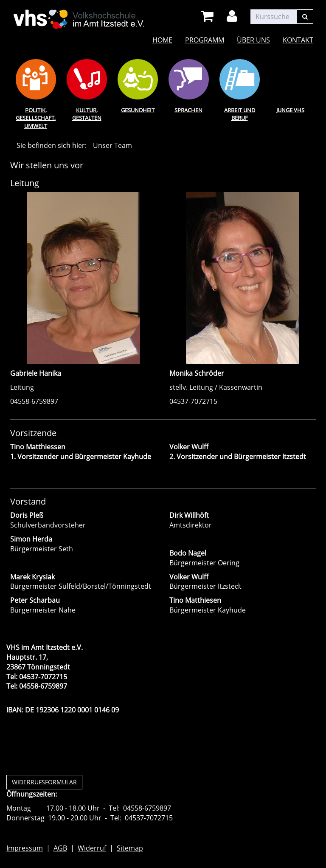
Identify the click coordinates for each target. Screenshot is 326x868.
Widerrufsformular (44, 782)
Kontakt (298, 40)
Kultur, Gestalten (87, 114)
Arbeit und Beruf (240, 114)
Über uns (253, 40)
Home (162, 40)
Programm (205, 40)
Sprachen (188, 110)
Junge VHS (290, 110)
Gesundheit (138, 110)
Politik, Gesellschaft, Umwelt (36, 118)
